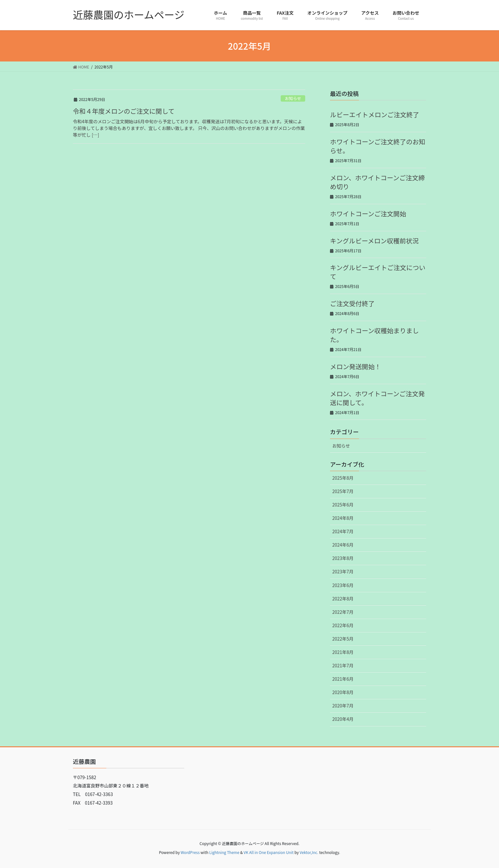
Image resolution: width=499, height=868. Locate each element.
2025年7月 (343, 491)
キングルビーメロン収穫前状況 (374, 241)
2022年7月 (343, 612)
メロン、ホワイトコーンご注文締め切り (377, 182)
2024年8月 (343, 518)
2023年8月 (343, 558)
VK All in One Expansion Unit (269, 852)
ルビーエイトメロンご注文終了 (375, 115)
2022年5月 (343, 639)
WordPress (190, 852)
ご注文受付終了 (352, 303)
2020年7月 (343, 706)
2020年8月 (343, 692)
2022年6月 (343, 625)
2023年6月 (343, 585)
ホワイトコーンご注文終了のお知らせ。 (378, 146)
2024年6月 (343, 545)
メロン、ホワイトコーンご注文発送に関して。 (377, 398)
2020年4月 (343, 719)
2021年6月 (343, 679)
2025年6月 (343, 505)
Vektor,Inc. (309, 852)
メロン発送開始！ (355, 366)
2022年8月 (343, 599)
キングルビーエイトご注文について (378, 272)
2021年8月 (343, 652)
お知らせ (293, 98)
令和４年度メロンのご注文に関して (124, 111)
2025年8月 (343, 478)
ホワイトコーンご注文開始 (368, 214)
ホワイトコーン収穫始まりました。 (374, 335)
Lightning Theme (224, 852)
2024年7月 (343, 531)
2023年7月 (343, 571)
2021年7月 (343, 665)
